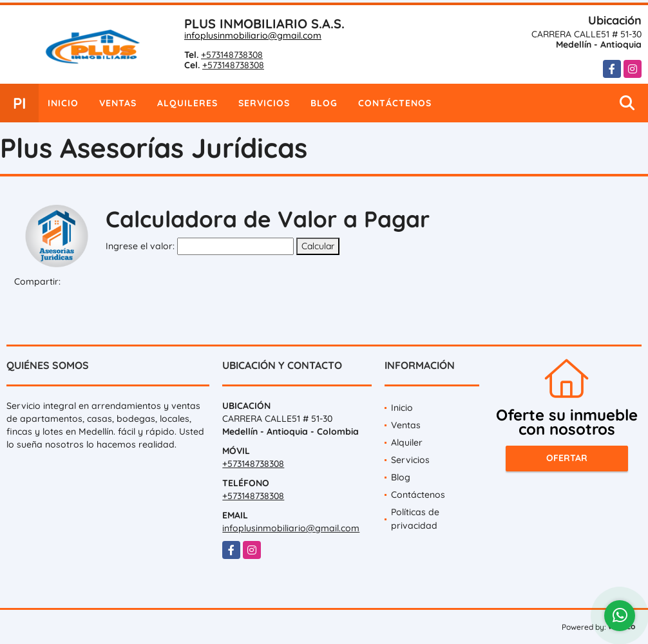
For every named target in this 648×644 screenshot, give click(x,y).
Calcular (318, 246)
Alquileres (187, 103)
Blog (324, 103)
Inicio (63, 103)
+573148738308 (232, 55)
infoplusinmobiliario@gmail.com (253, 35)
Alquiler (407, 442)
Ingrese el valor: (140, 246)
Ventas (118, 103)
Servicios (264, 103)
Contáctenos (395, 103)
